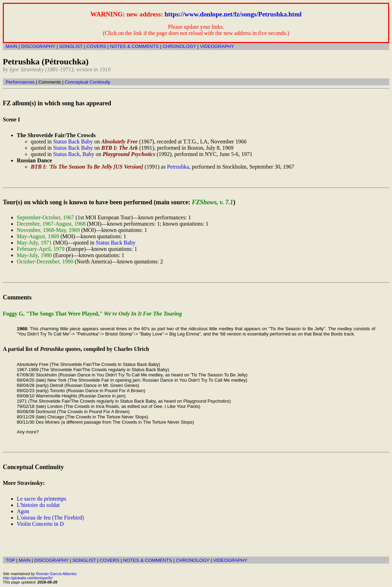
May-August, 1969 (38, 236)
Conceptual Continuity (87, 82)
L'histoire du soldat (38, 505)
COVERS (96, 46)
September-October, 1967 (45, 217)
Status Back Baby (73, 142)
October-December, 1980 (45, 261)
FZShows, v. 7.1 (212, 202)
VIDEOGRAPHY (217, 46)
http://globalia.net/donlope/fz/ (28, 578)
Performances (20, 82)
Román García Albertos (56, 574)
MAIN (11, 46)
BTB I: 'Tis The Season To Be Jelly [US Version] (87, 167)
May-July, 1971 (34, 243)
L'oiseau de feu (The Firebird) (50, 518)
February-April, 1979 (41, 249)
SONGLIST (71, 46)
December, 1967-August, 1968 (51, 224)
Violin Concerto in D (40, 524)
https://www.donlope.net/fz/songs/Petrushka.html (233, 14)
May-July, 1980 (34, 255)
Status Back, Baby (74, 154)
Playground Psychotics (129, 154)
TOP (10, 560)
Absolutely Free (119, 142)
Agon (23, 511)
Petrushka (178, 167)
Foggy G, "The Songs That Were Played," (92, 314)
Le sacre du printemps (42, 499)
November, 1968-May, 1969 (48, 230)
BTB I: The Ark (120, 148)
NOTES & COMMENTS (135, 46)
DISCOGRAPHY (38, 46)
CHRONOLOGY (179, 46)
